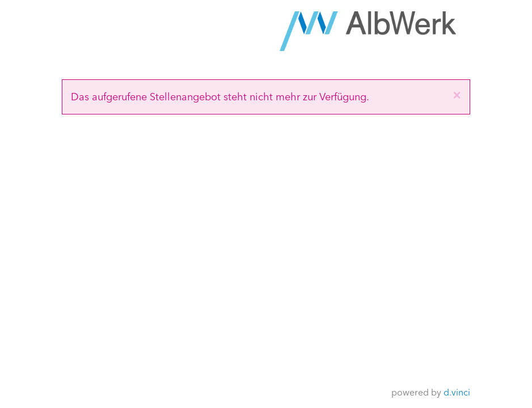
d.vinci (457, 392)
